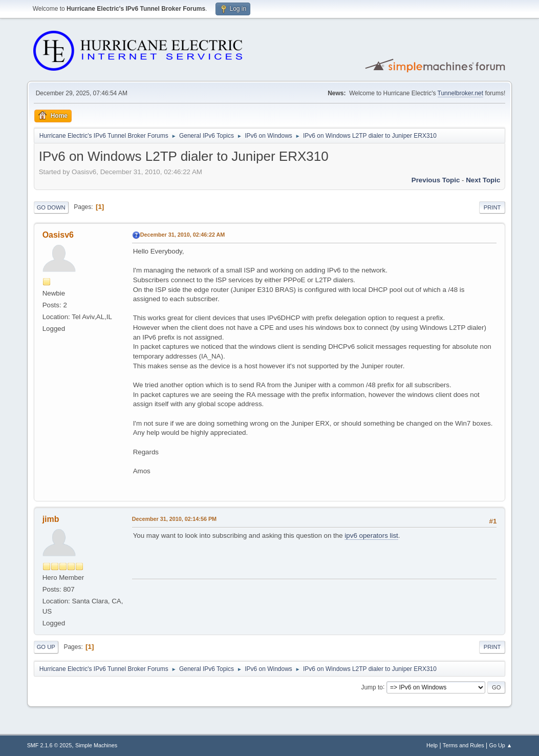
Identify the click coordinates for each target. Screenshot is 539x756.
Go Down (51, 207)
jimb (51, 519)
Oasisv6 (58, 235)
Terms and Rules (463, 745)
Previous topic (436, 180)
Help (432, 745)
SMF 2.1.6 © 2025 (50, 745)
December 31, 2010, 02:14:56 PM (174, 519)
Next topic (483, 180)
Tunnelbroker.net (461, 93)
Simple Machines (96, 745)
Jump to (372, 687)
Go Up (46, 647)
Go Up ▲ (501, 745)
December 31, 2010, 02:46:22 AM (183, 235)
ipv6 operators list (371, 535)
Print (492, 207)
